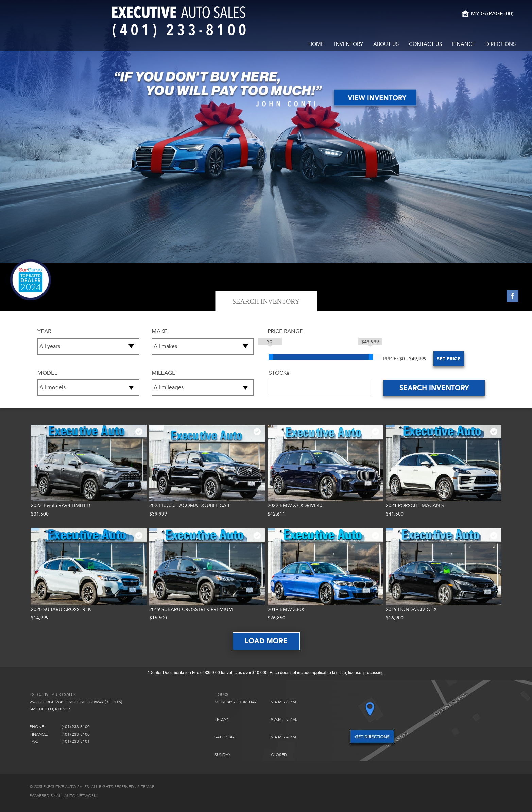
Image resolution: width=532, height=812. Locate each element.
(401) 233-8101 (76, 741)
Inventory (349, 44)
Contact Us (425, 44)
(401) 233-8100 (76, 727)
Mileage (164, 373)
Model (47, 373)
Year (44, 331)
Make (159, 331)
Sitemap (146, 787)
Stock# (279, 373)
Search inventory (434, 388)
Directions (501, 44)
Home (316, 44)
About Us (386, 44)
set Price (422, 359)
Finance (464, 44)
